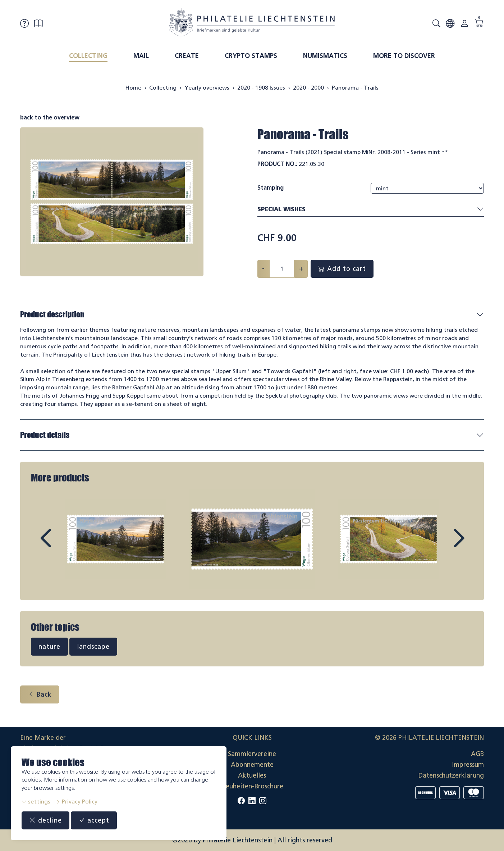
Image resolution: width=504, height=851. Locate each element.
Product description (52, 314)
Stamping (271, 188)
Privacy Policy (76, 802)
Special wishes (371, 210)
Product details (45, 435)
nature (49, 647)
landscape (93, 647)
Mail (141, 56)
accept (94, 820)
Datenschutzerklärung (451, 775)
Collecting (88, 56)
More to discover (404, 56)
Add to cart (342, 269)
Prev (62, 545)
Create (187, 56)
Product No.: (277, 164)
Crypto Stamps (251, 56)
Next (442, 545)
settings (36, 802)
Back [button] (40, 694)
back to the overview (50, 117)
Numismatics (325, 56)
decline (45, 820)
